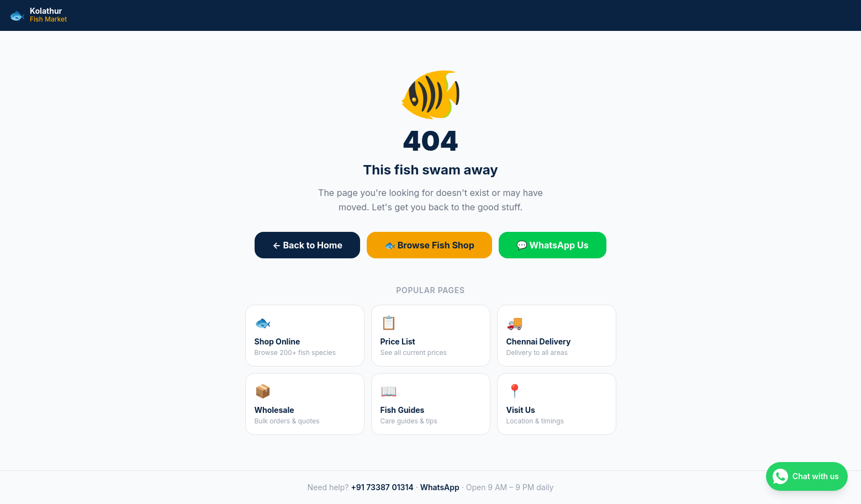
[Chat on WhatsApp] (807, 476)
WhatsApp (440, 487)
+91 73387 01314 (382, 487)
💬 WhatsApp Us (553, 245)
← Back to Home (307, 245)
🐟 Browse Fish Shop (429, 245)
